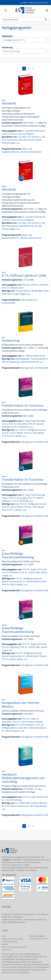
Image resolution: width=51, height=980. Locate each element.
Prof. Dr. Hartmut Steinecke (35, 285)
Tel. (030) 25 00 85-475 (38, 939)
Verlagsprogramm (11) (26, 40)
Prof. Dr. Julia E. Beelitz (13, 433)
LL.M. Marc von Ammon (28, 137)
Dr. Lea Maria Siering (32, 131)
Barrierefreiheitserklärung (13, 947)
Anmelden (24, 3)
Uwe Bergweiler (22, 359)
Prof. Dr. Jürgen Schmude (34, 569)
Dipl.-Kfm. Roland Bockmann (32, 728)
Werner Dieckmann (11, 362)
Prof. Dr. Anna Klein (18, 424)
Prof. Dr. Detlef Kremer (13, 288)
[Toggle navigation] (6, 10)
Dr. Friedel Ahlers (23, 803)
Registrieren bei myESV (38, 3)
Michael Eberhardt (30, 362)
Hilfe (4, 936)
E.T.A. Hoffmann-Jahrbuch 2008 (24, 275)
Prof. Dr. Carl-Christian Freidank (28, 722)
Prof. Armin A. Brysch (12, 436)
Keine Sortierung (26, 51)
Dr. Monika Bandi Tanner (35, 581)
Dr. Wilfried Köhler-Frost (34, 356)
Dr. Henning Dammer (37, 806)
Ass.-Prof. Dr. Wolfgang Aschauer (31, 430)
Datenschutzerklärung (11, 939)
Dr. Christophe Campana (14, 806)
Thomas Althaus (23, 291)
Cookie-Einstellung (10, 941)
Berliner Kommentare (31, 152)
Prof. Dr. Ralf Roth (20, 427)
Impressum (7, 950)
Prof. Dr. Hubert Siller (30, 572)
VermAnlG (9, 103)
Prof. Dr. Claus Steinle (32, 797)
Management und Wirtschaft (35, 368)
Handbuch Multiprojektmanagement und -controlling (24, 778)
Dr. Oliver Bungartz (11, 731)
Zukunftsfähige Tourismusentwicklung (18, 555)
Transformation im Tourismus (23, 405)
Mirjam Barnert (40, 803)
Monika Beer (37, 291)
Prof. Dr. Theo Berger (34, 433)
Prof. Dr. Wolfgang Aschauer (29, 578)
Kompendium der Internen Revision (21, 704)
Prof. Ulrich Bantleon (25, 725)
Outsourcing (11, 340)
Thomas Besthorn (39, 359)
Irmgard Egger (19, 294)
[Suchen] (22, 20)
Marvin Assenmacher (12, 581)
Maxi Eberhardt (26, 140)
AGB (4, 944)
